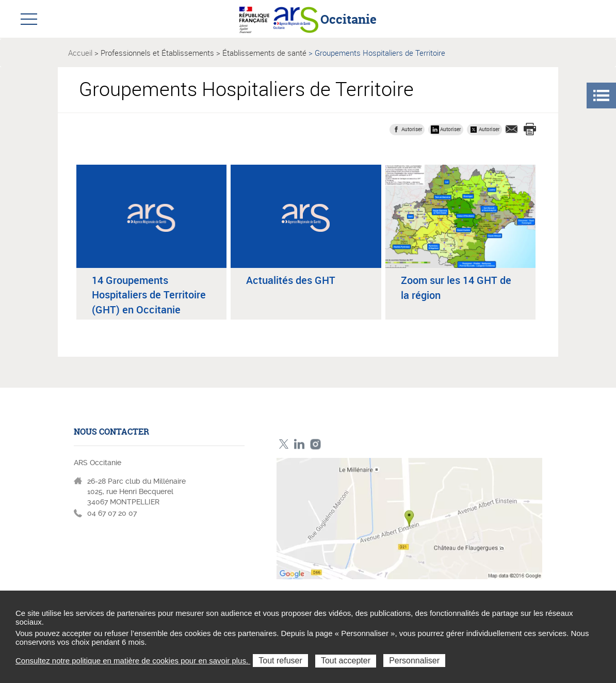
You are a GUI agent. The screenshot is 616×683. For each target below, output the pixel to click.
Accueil (80, 53)
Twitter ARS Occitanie (283, 444)
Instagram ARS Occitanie (315, 444)
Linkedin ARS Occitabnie (299, 444)
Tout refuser (280, 661)
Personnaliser (414, 661)
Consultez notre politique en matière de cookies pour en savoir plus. (133, 661)
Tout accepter (346, 661)
